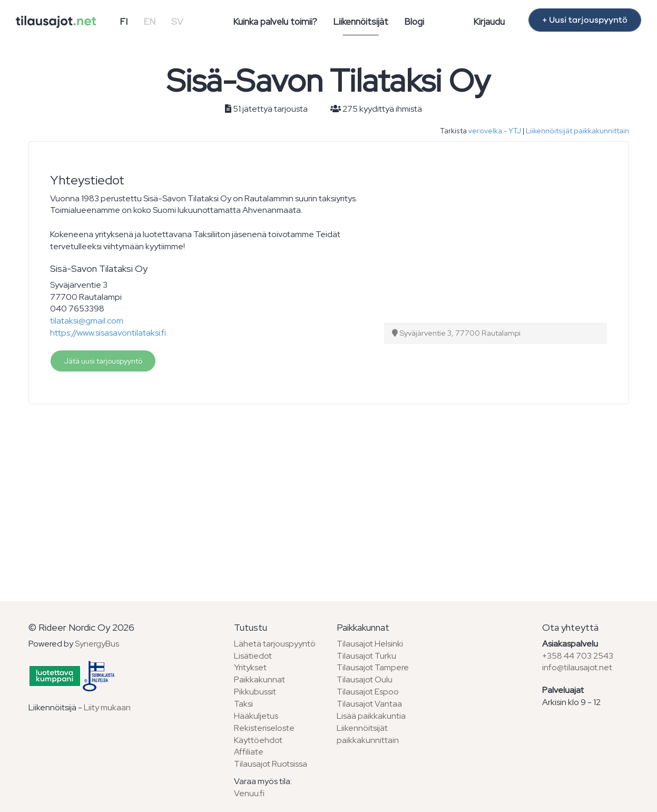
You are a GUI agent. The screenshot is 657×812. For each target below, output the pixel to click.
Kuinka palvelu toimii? (275, 22)
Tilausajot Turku (366, 656)
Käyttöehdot (258, 740)
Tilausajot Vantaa (369, 704)
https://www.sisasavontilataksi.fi (108, 333)
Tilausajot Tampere (373, 667)
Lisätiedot (253, 656)
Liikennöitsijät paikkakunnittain (577, 131)
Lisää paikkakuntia (371, 716)
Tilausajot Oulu (365, 679)
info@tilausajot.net (577, 667)
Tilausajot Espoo (368, 692)
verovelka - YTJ (495, 131)
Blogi (414, 22)
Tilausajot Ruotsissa (271, 764)
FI (124, 22)
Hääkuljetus (256, 716)
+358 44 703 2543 (578, 656)
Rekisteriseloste (264, 728)
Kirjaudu (489, 22)
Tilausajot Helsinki (370, 644)
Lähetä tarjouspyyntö (275, 644)
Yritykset (250, 667)
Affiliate (249, 752)
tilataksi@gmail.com (87, 321)
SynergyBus (97, 644)
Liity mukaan (107, 707)
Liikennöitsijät (361, 22)
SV (177, 22)
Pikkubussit (255, 692)
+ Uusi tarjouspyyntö (585, 20)
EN (149, 22)
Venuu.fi (249, 793)
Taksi (243, 704)
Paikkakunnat (259, 679)
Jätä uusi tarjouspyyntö (103, 361)
